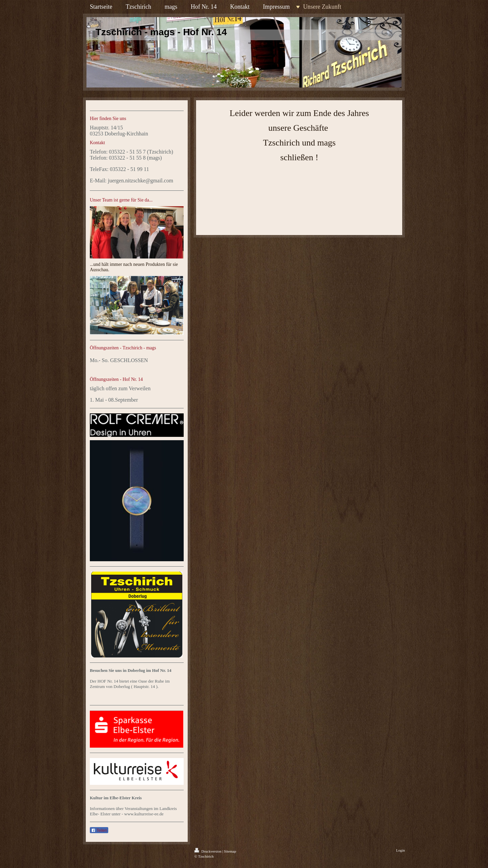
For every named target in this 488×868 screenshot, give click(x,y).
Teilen (99, 830)
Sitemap (230, 851)
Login (401, 850)
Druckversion (208, 851)
